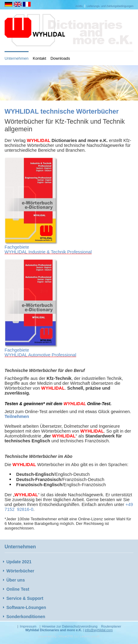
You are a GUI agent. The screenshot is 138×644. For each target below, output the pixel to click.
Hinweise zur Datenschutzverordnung (70, 626)
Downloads (60, 58)
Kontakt (40, 58)
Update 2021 (19, 562)
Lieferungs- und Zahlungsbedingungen (110, 6)
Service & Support (25, 598)
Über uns (16, 580)
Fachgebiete (17, 247)
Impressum (28, 626)
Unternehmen (17, 58)
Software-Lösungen (26, 607)
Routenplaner (111, 626)
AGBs (79, 6)
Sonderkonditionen (26, 617)
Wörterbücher (20, 571)
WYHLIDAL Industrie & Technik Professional (48, 252)
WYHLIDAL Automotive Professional (40, 355)
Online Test (18, 589)
